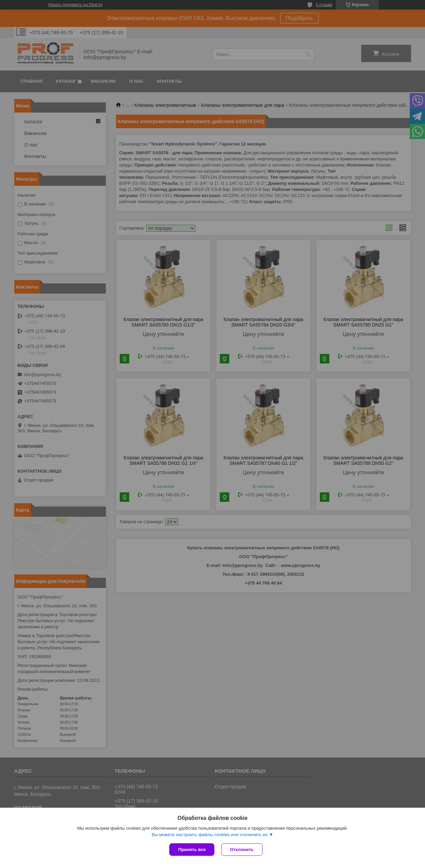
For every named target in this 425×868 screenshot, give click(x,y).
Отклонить (242, 850)
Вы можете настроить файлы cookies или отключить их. (210, 835)
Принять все (192, 850)
